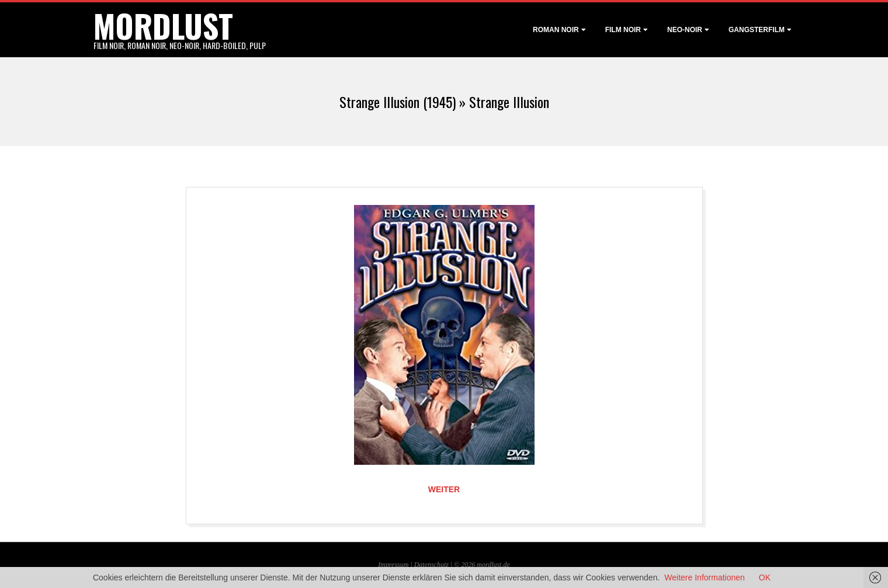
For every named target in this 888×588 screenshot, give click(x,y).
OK (765, 577)
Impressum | (396, 565)
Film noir (623, 30)
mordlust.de (493, 565)
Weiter (444, 489)
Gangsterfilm (757, 30)
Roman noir (556, 30)
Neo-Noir (685, 30)
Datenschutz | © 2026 (446, 565)
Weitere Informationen (704, 577)
